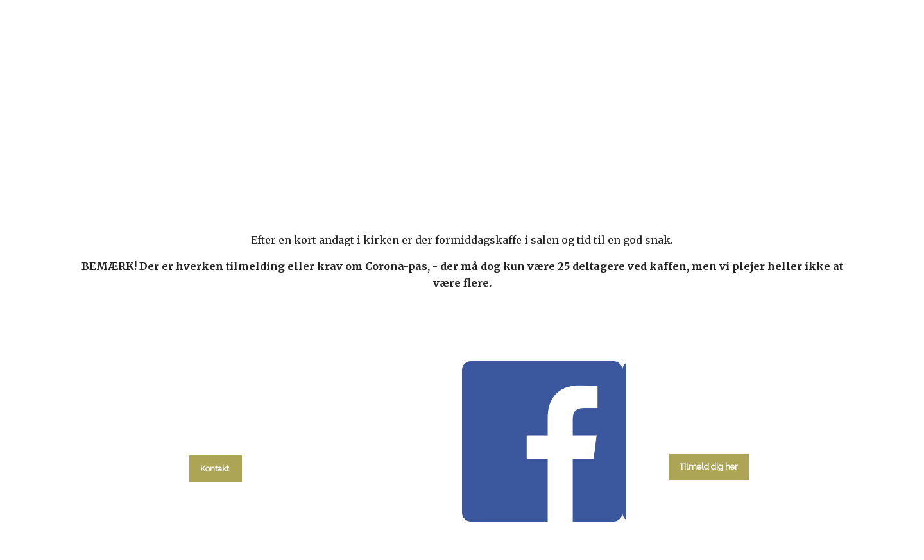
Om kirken (617, 168)
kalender (341, 168)
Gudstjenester (430, 168)
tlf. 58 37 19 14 (216, 439)
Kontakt (689, 168)
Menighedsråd (529, 168)
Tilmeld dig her (709, 467)
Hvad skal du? (248, 168)
